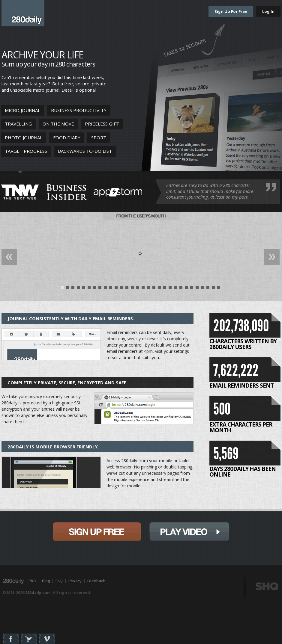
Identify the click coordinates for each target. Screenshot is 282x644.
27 (202, 289)
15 (138, 289)
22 (175, 289)
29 (213, 289)
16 (143, 289)
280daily (23, 13)
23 (181, 289)
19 (159, 289)
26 (197, 289)
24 (186, 289)
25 (192, 289)
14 (132, 289)
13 (127, 289)
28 (208, 289)
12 (121, 289)
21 (170, 289)
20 (165, 289)
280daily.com (38, 592)
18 (154, 289)
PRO (32, 581)
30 (219, 289)
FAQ (59, 581)
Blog (46, 581)
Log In (268, 11)
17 (148, 289)
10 (111, 289)
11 (116, 289)
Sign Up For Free (231, 11)
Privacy (75, 581)
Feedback (96, 581)
